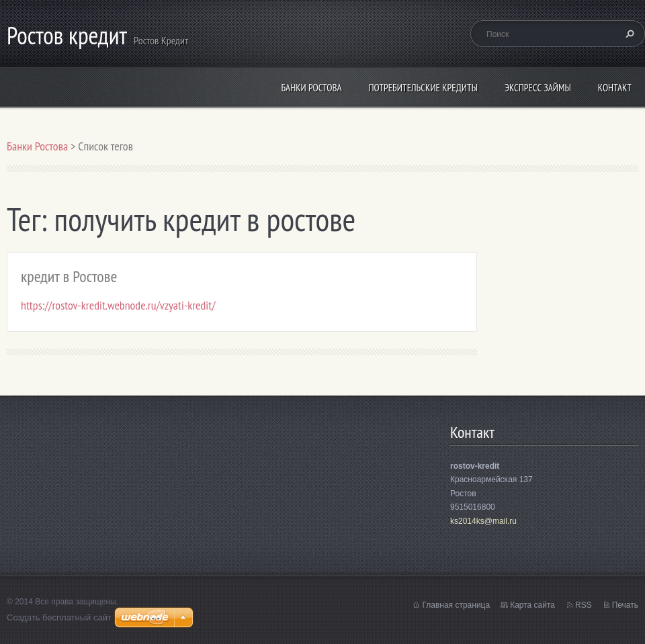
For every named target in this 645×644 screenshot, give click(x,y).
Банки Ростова (311, 88)
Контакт (615, 88)
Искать (628, 34)
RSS (584, 605)
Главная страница (456, 605)
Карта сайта (532, 605)
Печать (625, 605)
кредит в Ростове (69, 276)
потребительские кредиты (423, 88)
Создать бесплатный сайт (59, 617)
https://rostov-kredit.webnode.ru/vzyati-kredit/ (118, 305)
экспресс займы (538, 88)
